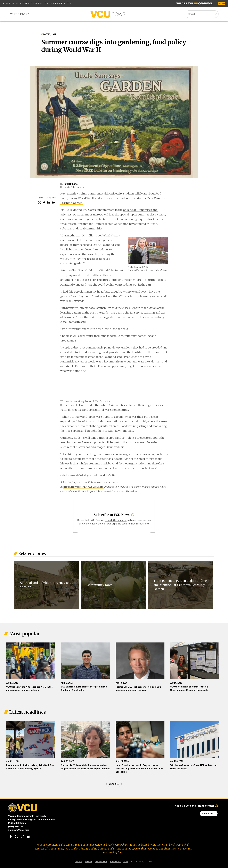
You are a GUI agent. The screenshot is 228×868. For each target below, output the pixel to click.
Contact (78, 862)
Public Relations (17, 823)
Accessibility (101, 862)
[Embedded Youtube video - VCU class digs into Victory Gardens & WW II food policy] (82, 387)
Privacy (89, 862)
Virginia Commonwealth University (37, 3)
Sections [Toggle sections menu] (20, 14)
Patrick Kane (71, 184)
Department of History (88, 215)
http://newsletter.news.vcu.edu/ (83, 487)
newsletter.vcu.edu (116, 520)
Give (222, 3)
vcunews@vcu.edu (18, 830)
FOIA (126, 862)
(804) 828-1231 (16, 827)
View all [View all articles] (114, 784)
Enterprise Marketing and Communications (32, 820)
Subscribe (209, 814)
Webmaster (115, 862)
